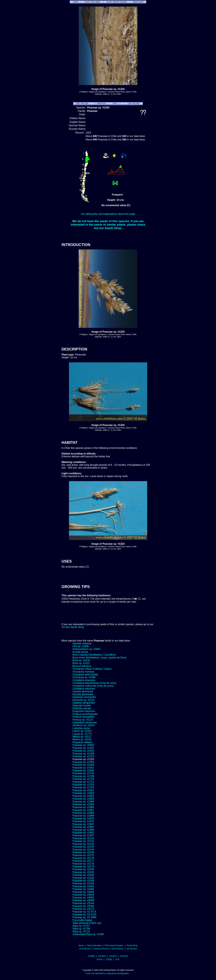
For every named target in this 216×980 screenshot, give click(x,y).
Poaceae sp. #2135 (83, 847)
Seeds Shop (132, 945)
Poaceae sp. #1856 (83, 802)
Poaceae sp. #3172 (83, 909)
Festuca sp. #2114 (83, 720)
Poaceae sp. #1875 (83, 821)
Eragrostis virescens (84, 711)
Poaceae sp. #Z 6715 (84, 912)
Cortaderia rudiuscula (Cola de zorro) (93, 686)
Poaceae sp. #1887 (83, 824)
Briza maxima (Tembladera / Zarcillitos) (94, 655)
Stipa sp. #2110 (81, 931)
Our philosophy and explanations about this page (108, 214)
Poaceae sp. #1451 (83, 768)
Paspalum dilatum (83, 742)
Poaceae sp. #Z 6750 (84, 915)
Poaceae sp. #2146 (83, 852)
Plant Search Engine (114, 945)
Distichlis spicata (82, 708)
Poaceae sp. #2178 (83, 864)
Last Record (131, 949)
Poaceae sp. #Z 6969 (84, 917)
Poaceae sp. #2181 (83, 872)
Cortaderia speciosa (84, 689)
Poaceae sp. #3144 (83, 903)
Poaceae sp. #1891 (83, 827)
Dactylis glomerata (83, 691)
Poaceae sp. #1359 (83, 762)
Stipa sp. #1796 (81, 929)
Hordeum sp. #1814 (84, 725)
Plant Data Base (94, 945)
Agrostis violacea (82, 643)
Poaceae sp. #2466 (83, 889)
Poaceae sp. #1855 (83, 799)
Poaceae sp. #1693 (83, 770)
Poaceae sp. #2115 (83, 838)
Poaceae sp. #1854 (83, 796)
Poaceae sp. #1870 (83, 818)
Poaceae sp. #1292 (83, 751)
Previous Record (101, 949)
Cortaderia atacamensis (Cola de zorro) (94, 683)
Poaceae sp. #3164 (83, 906)
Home (81, 945)
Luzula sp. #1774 (82, 734)
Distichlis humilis (82, 706)
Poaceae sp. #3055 (83, 898)
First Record (85, 949)
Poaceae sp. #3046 (83, 892)
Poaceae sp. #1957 (83, 835)
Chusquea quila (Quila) (85, 674)
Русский (124, 956)
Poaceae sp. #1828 (83, 793)
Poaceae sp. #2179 (83, 867)
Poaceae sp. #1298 (83, 754)
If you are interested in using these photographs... (108, 973)
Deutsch (113, 956)
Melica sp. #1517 (82, 737)
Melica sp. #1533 (82, 739)
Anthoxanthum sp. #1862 (86, 649)
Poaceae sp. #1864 (83, 804)
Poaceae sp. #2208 (83, 881)
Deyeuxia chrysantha (84, 697)
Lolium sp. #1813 (82, 731)
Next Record (117, 949)
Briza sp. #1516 (81, 660)
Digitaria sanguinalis (84, 703)
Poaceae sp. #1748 (83, 776)
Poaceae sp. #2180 (83, 869)
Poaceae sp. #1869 (83, 816)
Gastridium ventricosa (85, 722)
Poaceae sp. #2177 (83, 861)
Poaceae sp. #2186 (83, 878)
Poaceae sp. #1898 (83, 830)
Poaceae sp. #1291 (83, 748)
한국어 (100, 959)
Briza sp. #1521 (81, 663)
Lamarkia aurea (81, 728)
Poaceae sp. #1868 (83, 813)
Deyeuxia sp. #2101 (84, 700)
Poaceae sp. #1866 (83, 807)
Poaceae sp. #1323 (83, 756)
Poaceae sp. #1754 (83, 787)
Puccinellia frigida (82, 920)
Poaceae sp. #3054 (83, 895)
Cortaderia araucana (84, 680)
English (92, 956)
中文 (117, 959)
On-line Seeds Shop (73, 627)
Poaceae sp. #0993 (83, 745)
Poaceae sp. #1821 (83, 790)
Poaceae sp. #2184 (83, 875)
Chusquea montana (84, 672)
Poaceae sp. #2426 (83, 883)
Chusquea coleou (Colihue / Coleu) (92, 669)
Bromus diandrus (82, 666)
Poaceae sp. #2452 (83, 886)
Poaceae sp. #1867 (83, 810)
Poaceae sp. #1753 (83, 785)
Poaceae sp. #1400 (83, 765)
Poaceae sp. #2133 (83, 844)
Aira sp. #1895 (81, 646)
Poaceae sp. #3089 (83, 900)
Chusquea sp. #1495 (84, 677)
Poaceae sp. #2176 (83, 858)
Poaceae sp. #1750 (83, 779)
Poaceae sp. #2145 (83, 850)
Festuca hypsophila (83, 717)
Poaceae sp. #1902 (83, 833)
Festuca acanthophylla (85, 714)
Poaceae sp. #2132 (83, 841)
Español (102, 956)
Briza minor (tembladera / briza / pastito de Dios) (99, 658)
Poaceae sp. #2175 (83, 855)
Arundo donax (80, 652)
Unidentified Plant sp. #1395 (88, 934)
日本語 (109, 959)
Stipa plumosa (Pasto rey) (87, 923)
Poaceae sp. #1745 (83, 773)
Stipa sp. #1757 (81, 926)
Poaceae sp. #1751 (83, 782)
